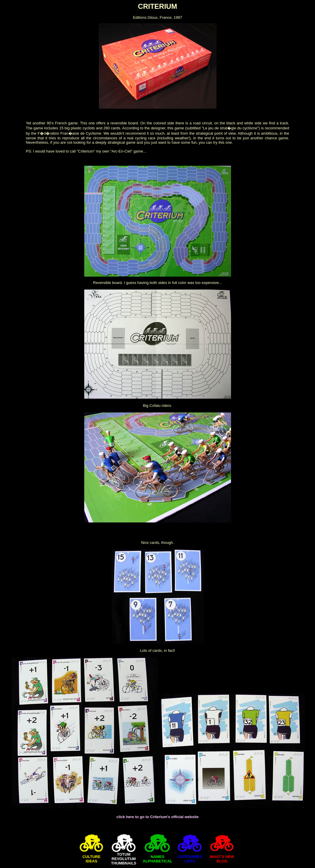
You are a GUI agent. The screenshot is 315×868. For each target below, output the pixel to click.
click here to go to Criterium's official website (158, 817)
